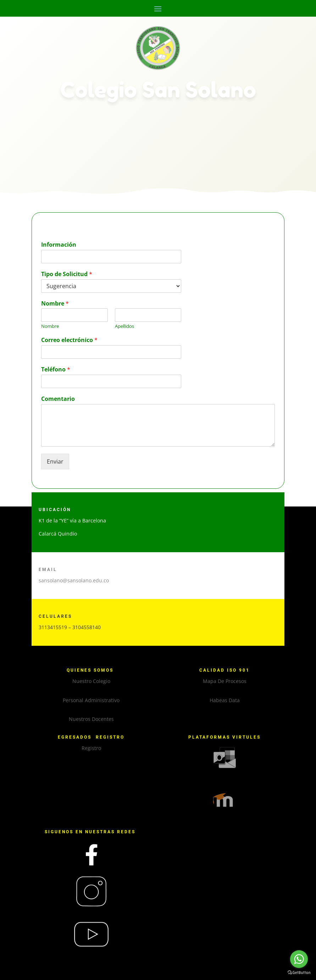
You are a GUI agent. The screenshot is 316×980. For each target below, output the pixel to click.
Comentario (58, 399)
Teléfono (56, 369)
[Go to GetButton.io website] (299, 973)
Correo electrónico (69, 340)
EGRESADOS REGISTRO (91, 737)
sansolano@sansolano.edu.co (74, 580)
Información (59, 245)
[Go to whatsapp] (299, 959)
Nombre (55, 304)
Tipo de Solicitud (67, 274)
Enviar (55, 461)
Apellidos (124, 326)
